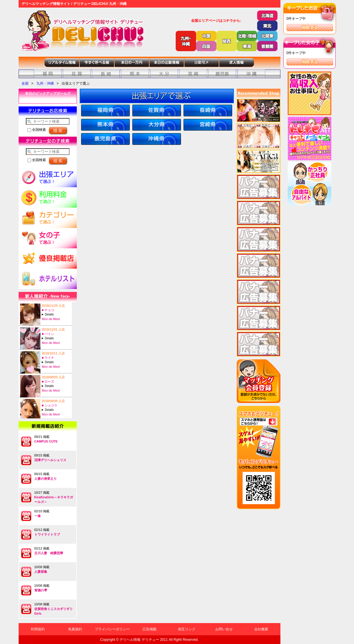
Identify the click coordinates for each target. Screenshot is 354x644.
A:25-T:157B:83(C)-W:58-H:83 (56, 386)
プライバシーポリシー (112, 629)
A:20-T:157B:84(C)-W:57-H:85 (56, 338)
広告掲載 (150, 629)
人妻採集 (41, 572)
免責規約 (75, 629)
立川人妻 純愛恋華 (49, 553)
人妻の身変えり (46, 479)
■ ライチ (48, 358)
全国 (25, 83)
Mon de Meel (51, 319)
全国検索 (37, 130)
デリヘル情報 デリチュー (139, 640)
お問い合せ (224, 629)
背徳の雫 (41, 590)
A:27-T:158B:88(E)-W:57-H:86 (56, 362)
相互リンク (187, 629)
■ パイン (48, 334)
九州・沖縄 (45, 83)
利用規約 (38, 629)
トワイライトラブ (47, 534)
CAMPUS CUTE (46, 441)
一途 (38, 516)
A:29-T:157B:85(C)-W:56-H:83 (56, 410)
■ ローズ (48, 381)
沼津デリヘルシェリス (50, 460)
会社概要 (261, 629)
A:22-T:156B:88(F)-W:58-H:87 (56, 314)
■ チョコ (48, 310)
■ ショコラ (50, 405)
